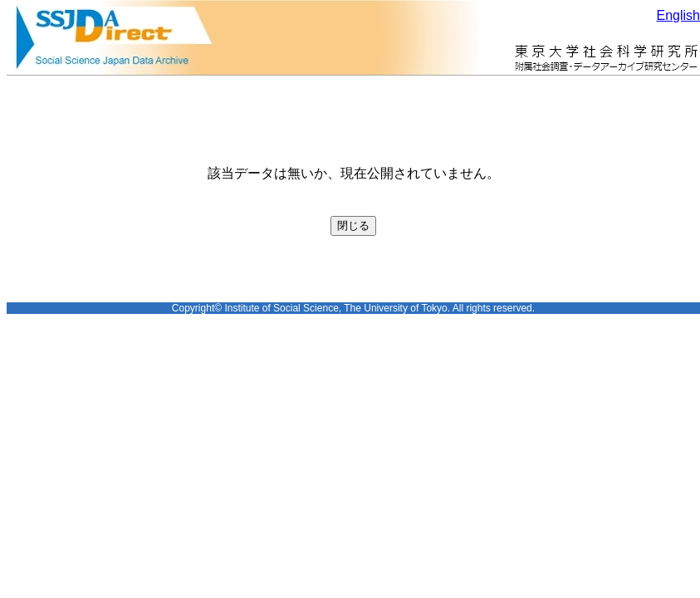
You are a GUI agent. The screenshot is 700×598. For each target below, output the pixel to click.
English (678, 15)
